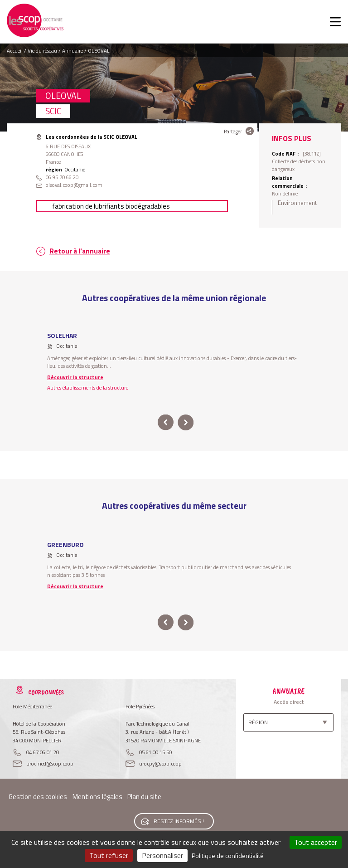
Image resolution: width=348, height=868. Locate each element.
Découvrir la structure (75, 377)
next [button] (186, 422)
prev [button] (166, 422)
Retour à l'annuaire (80, 251)
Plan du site (144, 797)
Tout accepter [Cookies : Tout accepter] (316, 842)
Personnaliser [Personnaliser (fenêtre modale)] (162, 855)
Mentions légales (97, 797)
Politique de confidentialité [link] (228, 856)
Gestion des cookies (38, 797)
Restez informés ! (179, 821)
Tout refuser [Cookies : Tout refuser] (109, 855)
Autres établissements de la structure (88, 388)
